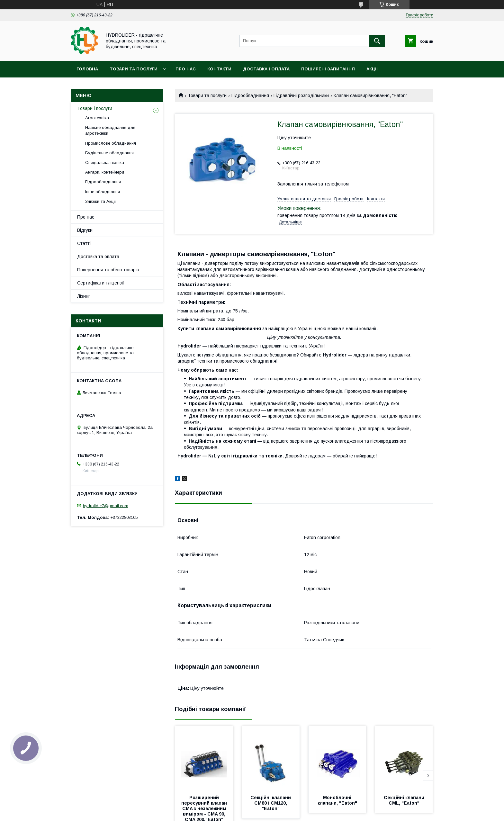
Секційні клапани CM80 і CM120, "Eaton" (271, 803)
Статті (84, 243)
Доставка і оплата (266, 69)
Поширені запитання (328, 69)
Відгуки (85, 230)
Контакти (219, 69)
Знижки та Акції (101, 201)
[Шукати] (377, 41)
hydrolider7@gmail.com (106, 505)
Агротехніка (97, 118)
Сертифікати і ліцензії (101, 283)
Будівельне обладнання (109, 153)
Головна (87, 69)
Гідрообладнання (250, 95)
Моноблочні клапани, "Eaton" (337, 800)
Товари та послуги (134, 69)
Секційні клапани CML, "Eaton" (405, 800)
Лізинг (84, 296)
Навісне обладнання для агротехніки (110, 130)
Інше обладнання (103, 192)
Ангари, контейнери (105, 172)
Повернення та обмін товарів (108, 270)
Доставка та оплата (98, 257)
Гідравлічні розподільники (301, 95)
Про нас (186, 69)
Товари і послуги (95, 108)
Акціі (372, 69)
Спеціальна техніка (105, 162)
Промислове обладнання (111, 143)
